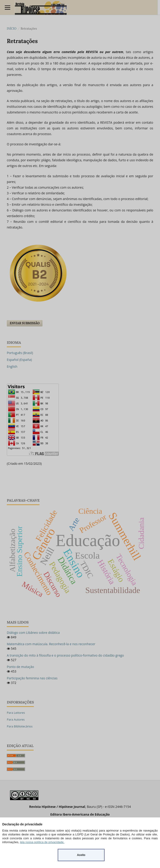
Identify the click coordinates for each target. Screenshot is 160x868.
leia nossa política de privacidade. (42, 842)
